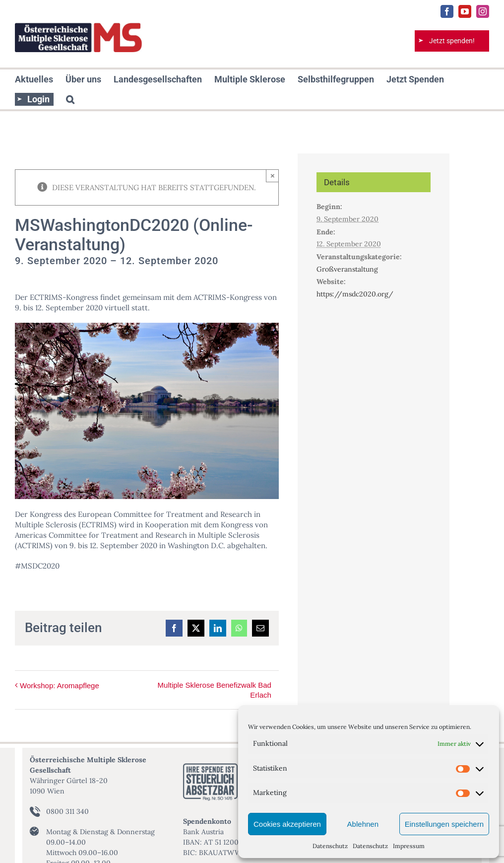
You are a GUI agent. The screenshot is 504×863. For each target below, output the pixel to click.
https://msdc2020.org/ (355, 294)
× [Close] (273, 176)
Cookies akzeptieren (287, 824)
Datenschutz (330, 846)
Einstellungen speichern (444, 824)
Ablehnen (363, 824)
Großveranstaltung (347, 269)
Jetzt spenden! (452, 41)
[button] (70, 99)
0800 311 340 (67, 811)
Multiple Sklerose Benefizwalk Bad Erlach (215, 690)
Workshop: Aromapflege (60, 685)
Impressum (409, 846)
